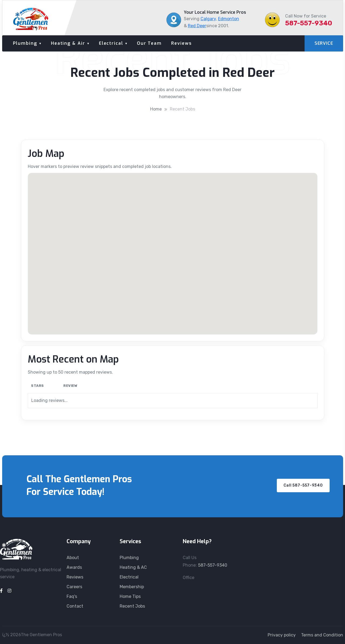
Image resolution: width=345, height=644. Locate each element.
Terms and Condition (322, 635)
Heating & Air (68, 43)
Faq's (72, 596)
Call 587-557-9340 (303, 485)
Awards (74, 567)
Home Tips (130, 596)
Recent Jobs (182, 109)
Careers (74, 587)
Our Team (149, 43)
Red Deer (197, 26)
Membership (132, 587)
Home (156, 109)
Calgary (208, 19)
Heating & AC (133, 567)
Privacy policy (282, 635)
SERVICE (324, 43)
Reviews (181, 43)
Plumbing (25, 43)
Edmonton (229, 19)
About (73, 558)
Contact (75, 606)
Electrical (111, 43)
